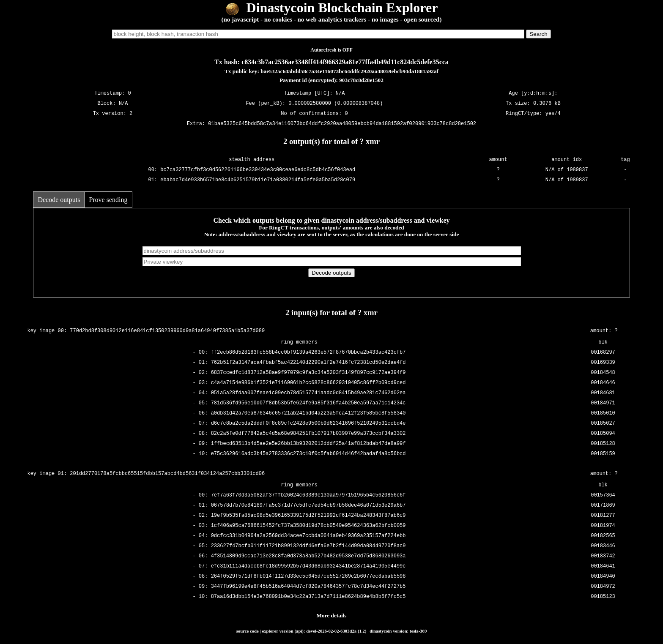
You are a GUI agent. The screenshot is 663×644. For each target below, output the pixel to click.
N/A (123, 103)
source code (248, 631)
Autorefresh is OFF (331, 50)
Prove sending (108, 200)
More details (332, 615)
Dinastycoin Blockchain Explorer (332, 8)
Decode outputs (59, 200)
